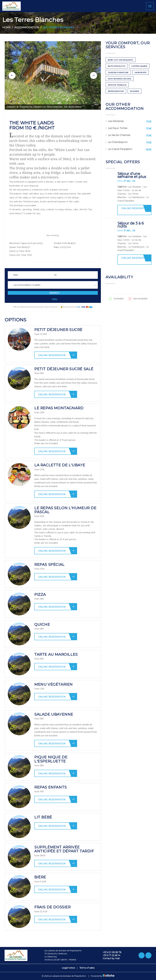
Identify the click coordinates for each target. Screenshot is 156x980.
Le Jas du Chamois (119, 135)
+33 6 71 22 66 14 (110, 955)
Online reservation (56, 355)
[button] (12, 75)
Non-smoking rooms (120, 79)
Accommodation (27, 27)
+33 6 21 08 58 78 (110, 952)
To (55, 275)
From (16, 275)
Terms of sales (87, 968)
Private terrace (117, 85)
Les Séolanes (116, 121)
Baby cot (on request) (121, 60)
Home (6, 27)
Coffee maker (139, 66)
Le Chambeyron (118, 142)
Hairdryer (141, 72)
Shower (135, 91)
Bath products (117, 66)
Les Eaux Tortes (118, 128)
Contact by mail (109, 958)
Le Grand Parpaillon (120, 149)
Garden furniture (118, 72)
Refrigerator (116, 91)
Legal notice (68, 968)
